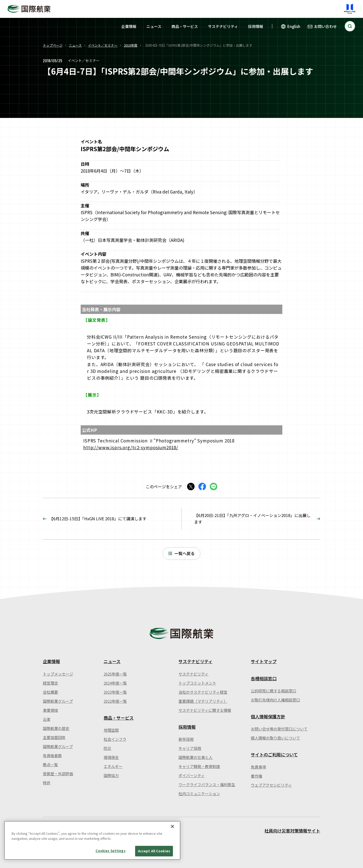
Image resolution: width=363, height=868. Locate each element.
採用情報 (256, 26)
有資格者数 (52, 756)
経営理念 (50, 683)
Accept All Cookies (154, 851)
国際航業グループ (58, 701)
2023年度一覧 (115, 692)
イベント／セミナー (103, 45)
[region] (92, 840)
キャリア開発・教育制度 (199, 766)
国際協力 (111, 775)
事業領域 (50, 710)
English (294, 26)
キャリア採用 (190, 748)
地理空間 (111, 730)
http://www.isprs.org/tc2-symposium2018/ (131, 447)
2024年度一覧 (115, 683)
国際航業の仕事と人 (195, 757)
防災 (107, 748)
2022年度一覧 (115, 701)
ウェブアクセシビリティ (271, 785)
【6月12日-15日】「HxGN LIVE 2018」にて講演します (98, 519)
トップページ (53, 45)
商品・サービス (185, 26)
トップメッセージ (58, 674)
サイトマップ (264, 661)
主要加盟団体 (54, 737)
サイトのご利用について (274, 754)
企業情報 (129, 26)
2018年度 (131, 45)
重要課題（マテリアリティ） (203, 701)
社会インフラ (115, 739)
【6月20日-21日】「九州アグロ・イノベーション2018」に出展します (252, 519)
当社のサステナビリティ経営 (203, 692)
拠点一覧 (50, 765)
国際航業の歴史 (56, 728)
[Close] (172, 826)
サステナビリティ (223, 26)
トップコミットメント (197, 683)
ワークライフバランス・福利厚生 (207, 784)
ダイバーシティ (192, 775)
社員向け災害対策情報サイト (292, 831)
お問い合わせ (325, 26)
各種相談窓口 (264, 678)
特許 (47, 783)
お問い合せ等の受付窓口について (279, 729)
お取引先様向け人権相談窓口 (275, 700)
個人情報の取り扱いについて (275, 738)
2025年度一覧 (115, 674)
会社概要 (50, 692)
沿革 (47, 719)
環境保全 (111, 757)
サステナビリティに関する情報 (205, 710)
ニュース (154, 26)
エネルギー (113, 766)
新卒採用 (186, 739)
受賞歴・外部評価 (58, 774)
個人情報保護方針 (268, 716)
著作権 (256, 776)
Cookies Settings (111, 851)
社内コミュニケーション (199, 794)
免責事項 (258, 767)
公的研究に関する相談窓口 (274, 691)
